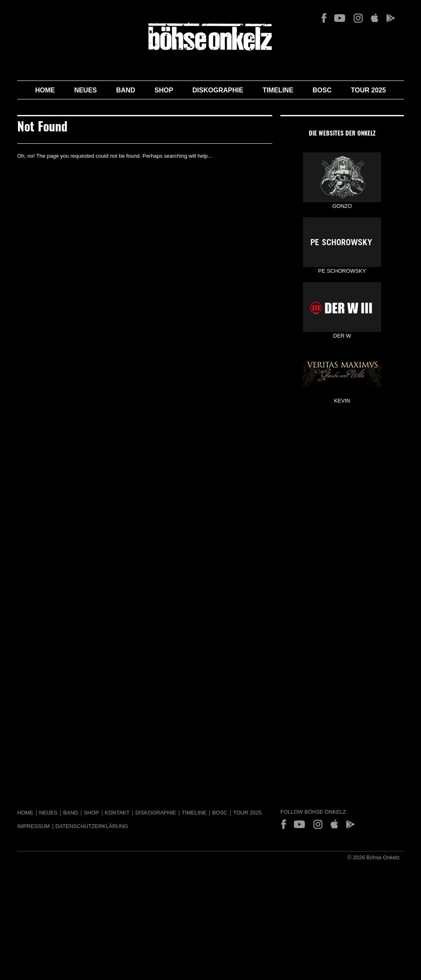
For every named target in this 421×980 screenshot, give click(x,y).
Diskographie (218, 90)
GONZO (342, 177)
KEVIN (342, 372)
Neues (85, 90)
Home (45, 90)
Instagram (358, 18)
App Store (374, 18)
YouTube (340, 18)
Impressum (34, 826)
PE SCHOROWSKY (342, 242)
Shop (164, 90)
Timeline (278, 90)
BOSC (322, 90)
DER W (342, 307)
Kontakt (117, 813)
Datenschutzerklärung (92, 826)
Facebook (324, 18)
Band (126, 90)
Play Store (390, 18)
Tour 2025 (369, 90)
